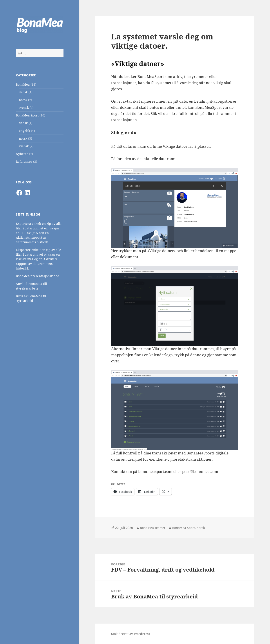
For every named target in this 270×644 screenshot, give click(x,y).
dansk (23, 92)
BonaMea (23, 84)
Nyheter (22, 154)
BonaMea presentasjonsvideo (37, 276)
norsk (23, 100)
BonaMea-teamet (153, 528)
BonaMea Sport (27, 115)
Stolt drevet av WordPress (130, 634)
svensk (24, 108)
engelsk (24, 131)
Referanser (24, 161)
